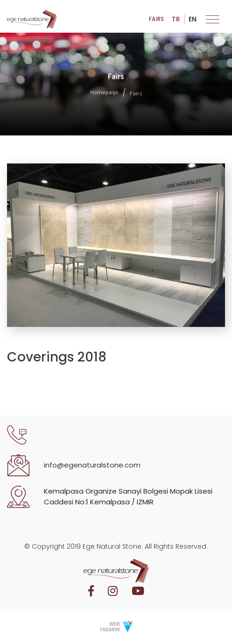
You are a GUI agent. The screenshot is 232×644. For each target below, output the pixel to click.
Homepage (104, 94)
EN (193, 21)
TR (176, 21)
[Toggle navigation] (213, 21)
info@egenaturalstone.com (92, 465)
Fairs (156, 21)
